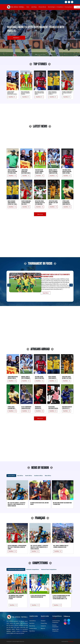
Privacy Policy (44, 623)
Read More (16, 38)
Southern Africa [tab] (38, 476)
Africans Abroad (42, 7)
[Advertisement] (10, 127)
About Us (43, 629)
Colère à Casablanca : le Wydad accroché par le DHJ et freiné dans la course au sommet (17, 547)
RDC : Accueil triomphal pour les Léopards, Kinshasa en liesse (61, 546)
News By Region (51, 7)
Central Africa (32, 621)
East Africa (32, 623)
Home (28, 7)
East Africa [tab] (20, 476)
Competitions (60, 7)
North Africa (32, 626)
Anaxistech (71, 641)
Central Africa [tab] (11, 476)
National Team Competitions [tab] (49, 569)
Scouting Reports (69, 7)
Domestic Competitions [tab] (33, 569)
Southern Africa (33, 629)
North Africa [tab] (29, 476)
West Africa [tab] (48, 476)
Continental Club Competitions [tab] (16, 569)
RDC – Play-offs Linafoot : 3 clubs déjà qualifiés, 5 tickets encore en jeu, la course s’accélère (39, 547)
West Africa (32, 631)
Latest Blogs (34, 7)
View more (40, 214)
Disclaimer (43, 621)
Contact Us (43, 626)
